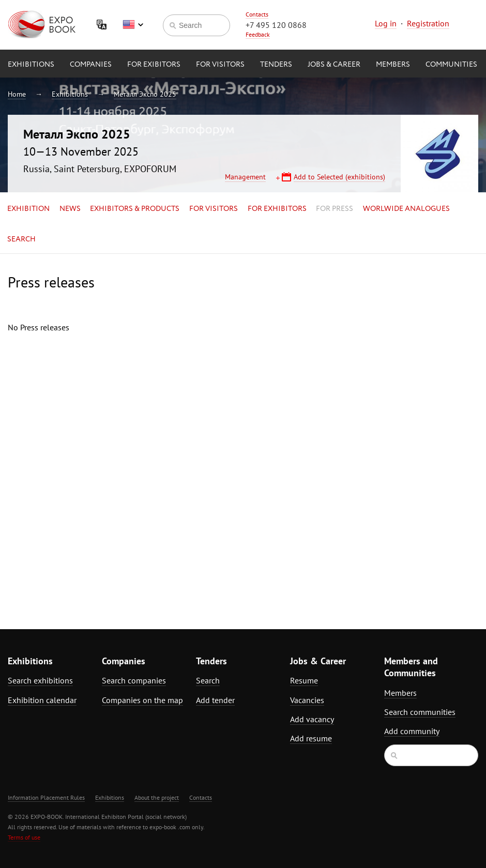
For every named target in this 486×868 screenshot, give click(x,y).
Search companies (134, 680)
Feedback (258, 34)
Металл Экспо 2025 (145, 94)
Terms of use (24, 837)
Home (17, 94)
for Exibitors (154, 65)
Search (21, 239)
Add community (412, 731)
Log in (386, 23)
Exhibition (28, 209)
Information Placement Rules (46, 797)
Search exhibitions (40, 680)
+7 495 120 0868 (276, 25)
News (70, 209)
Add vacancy (312, 719)
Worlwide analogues (406, 209)
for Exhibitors (277, 209)
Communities (451, 65)
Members (393, 65)
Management (245, 177)
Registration (428, 23)
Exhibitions (31, 65)
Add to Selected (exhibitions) (339, 177)
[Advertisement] (412, 430)
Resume (304, 680)
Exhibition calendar (42, 700)
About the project (157, 797)
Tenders (276, 65)
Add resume (311, 738)
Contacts (257, 14)
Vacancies (307, 700)
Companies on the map (142, 700)
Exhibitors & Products (135, 209)
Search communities (420, 712)
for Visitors (220, 65)
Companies (91, 65)
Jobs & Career (334, 65)
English (133, 25)
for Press (335, 209)
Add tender (215, 700)
